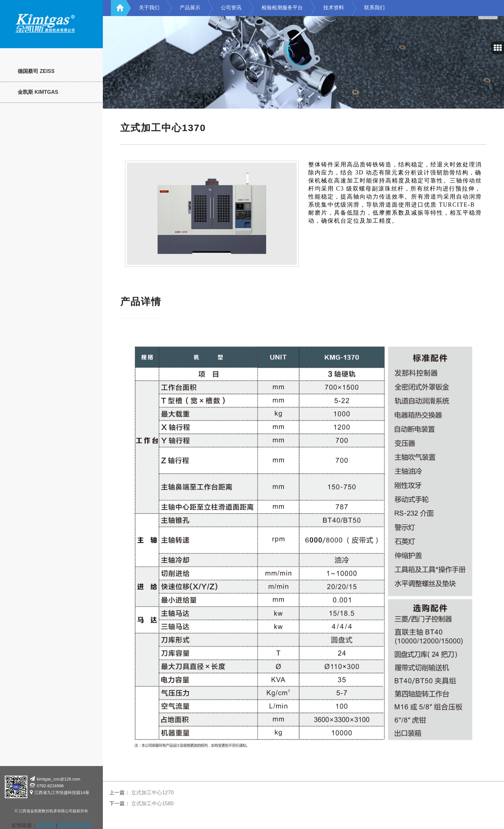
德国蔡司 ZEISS (36, 71)
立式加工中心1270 (152, 793)
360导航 (46, 825)
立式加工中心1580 (152, 803)
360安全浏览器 (74, 825)
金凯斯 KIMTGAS (38, 92)
